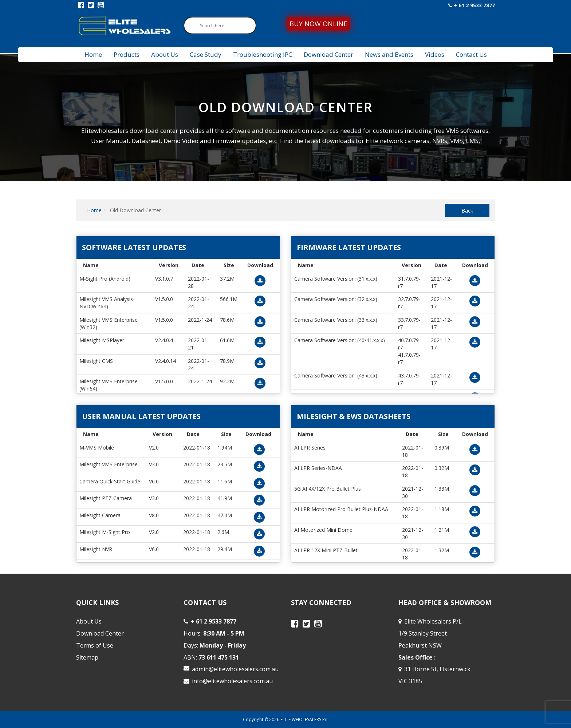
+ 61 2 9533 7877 (472, 5)
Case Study (206, 54)
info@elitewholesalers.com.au (232, 681)
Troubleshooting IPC (263, 54)
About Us (165, 54)
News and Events (389, 54)
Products (127, 54)
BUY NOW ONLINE (318, 24)
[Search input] (222, 25)
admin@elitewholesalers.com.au (235, 669)
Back (467, 210)
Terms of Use (95, 645)
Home (93, 54)
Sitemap (87, 657)
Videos (435, 54)
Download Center (328, 54)
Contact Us (471, 54)
